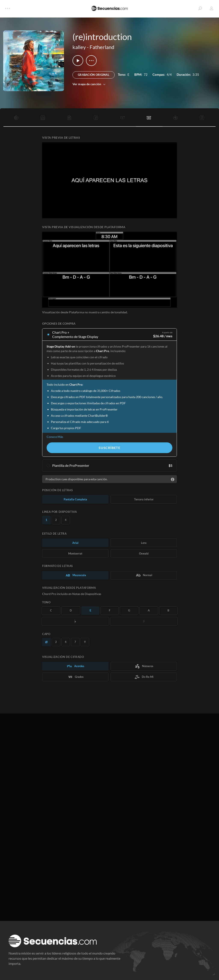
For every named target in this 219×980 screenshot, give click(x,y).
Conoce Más (55, 437)
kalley (79, 47)
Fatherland (102, 47)
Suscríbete (109, 448)
